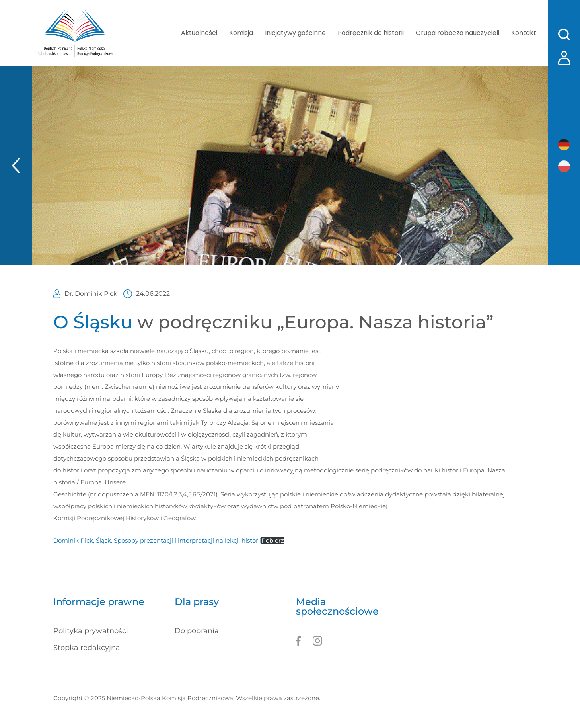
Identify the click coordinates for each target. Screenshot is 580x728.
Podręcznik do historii (371, 33)
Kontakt (524, 33)
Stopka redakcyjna (87, 648)
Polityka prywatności (91, 631)
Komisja (241, 33)
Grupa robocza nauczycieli (457, 33)
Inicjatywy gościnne (295, 33)
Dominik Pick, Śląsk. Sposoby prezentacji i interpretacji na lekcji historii (157, 540)
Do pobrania (197, 631)
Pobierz (273, 540)
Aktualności (199, 33)
